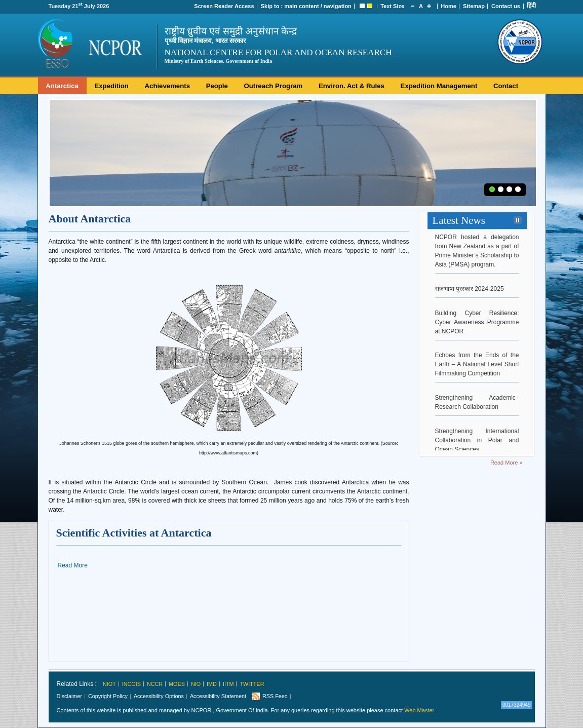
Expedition (111, 86)
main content (301, 6)
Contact (506, 86)
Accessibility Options (159, 696)
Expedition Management (439, 86)
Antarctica (62, 86)
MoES (177, 684)
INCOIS (131, 684)
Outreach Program (274, 86)
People (217, 86)
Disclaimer (69, 696)
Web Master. (420, 710)
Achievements (167, 86)
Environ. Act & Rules (352, 86)
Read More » (507, 463)
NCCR (155, 684)
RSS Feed (275, 696)
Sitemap (474, 6)
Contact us (506, 6)
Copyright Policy (108, 696)
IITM (228, 684)
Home (449, 6)
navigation (338, 6)
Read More (73, 565)
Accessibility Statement (218, 696)
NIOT (109, 684)
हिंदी (531, 6)
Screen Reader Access (224, 6)
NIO (196, 684)
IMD (212, 684)
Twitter (252, 684)
